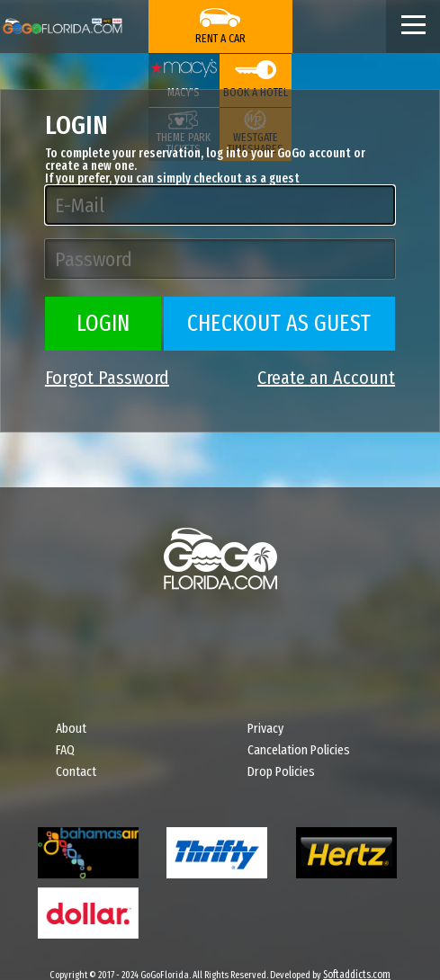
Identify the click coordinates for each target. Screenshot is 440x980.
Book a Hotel (256, 92)
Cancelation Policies (299, 750)
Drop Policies (281, 771)
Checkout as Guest (279, 323)
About (71, 728)
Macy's (184, 92)
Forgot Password (107, 378)
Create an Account (326, 378)
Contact (76, 771)
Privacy (265, 728)
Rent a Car (220, 38)
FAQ (65, 750)
